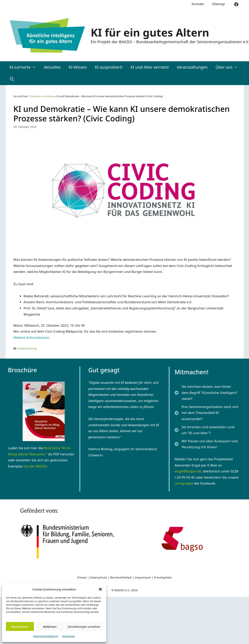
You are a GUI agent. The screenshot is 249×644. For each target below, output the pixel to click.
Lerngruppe (184, 483)
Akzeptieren (20, 627)
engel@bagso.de (188, 471)
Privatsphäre (163, 577)
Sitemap (218, 4)
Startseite (35, 96)
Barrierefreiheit (121, 577)
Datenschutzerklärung (46, 636)
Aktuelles (52, 67)
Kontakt (198, 4)
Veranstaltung (27, 348)
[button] (100, 589)
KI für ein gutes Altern (150, 32)
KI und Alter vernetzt (150, 67)
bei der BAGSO (35, 466)
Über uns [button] (229, 67)
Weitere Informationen (32, 337)
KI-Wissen (78, 67)
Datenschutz (99, 577)
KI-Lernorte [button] (25, 67)
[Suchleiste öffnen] (12, 79)
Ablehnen (50, 627)
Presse (82, 577)
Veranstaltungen (192, 67)
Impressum (69, 636)
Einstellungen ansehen (84, 627)
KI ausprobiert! (109, 67)
